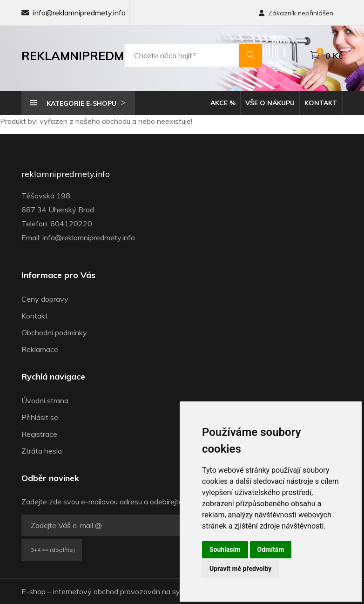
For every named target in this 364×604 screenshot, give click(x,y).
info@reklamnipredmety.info (79, 13)
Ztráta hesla (42, 451)
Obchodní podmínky (54, 333)
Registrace (39, 434)
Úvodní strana (45, 400)
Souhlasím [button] (225, 550)
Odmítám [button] (271, 550)
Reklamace (40, 349)
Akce (223, 103)
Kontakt (321, 103)
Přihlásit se (40, 417)
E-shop (34, 591)
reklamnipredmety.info (66, 174)
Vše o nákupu (270, 103)
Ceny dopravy (45, 299)
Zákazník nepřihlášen (296, 13)
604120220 (71, 224)
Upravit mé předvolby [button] (240, 569)
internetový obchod (86, 591)
